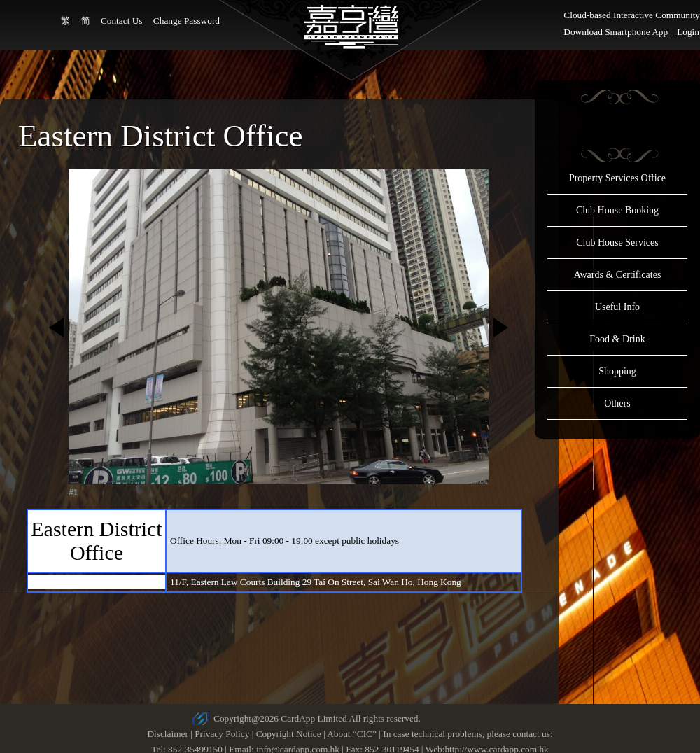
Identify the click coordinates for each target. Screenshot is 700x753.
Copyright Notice (289, 734)
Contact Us (122, 21)
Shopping (617, 371)
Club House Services (617, 242)
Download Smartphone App (616, 32)
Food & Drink (617, 339)
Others (617, 403)
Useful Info (617, 307)
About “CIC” (352, 734)
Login (688, 32)
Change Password (187, 21)
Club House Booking (617, 210)
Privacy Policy (222, 734)
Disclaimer (167, 734)
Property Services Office (617, 178)
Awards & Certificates (618, 275)
